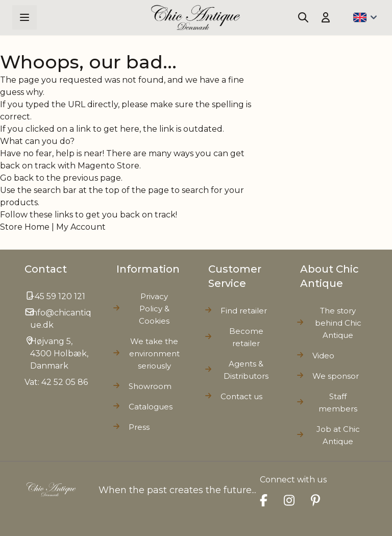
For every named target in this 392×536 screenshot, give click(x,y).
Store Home (25, 227)
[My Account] (326, 17)
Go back (17, 178)
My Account (81, 227)
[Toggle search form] (303, 17)
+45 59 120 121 (58, 296)
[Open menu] (24, 17)
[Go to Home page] (196, 18)
